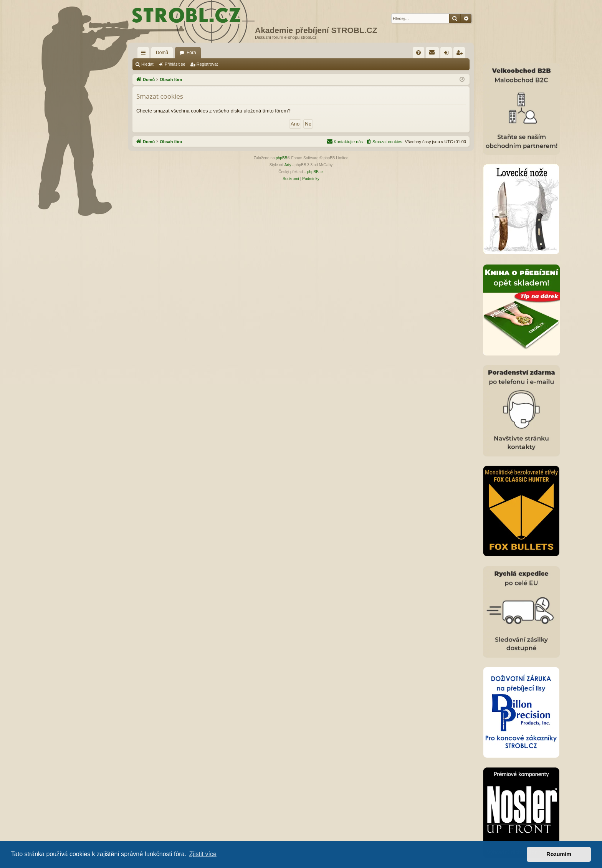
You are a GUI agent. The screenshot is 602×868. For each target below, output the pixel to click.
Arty (288, 165)
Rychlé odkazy (145, 54)
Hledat (147, 64)
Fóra (191, 53)
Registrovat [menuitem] (461, 54)
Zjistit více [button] (203, 854)
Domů (162, 53)
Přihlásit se (175, 64)
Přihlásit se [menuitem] (448, 54)
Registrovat (207, 64)
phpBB (281, 158)
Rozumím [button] (559, 854)
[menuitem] (418, 53)
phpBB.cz (315, 172)
